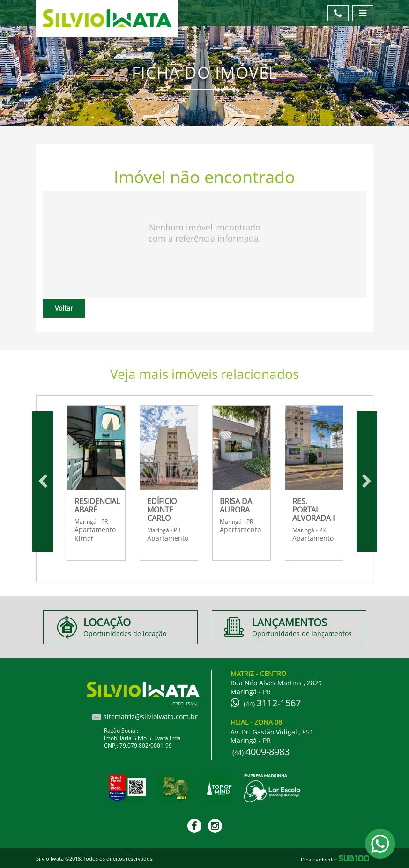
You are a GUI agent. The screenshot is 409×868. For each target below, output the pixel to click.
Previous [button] (43, 482)
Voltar (64, 308)
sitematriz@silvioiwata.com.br (151, 716)
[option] (96, 482)
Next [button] (367, 482)
